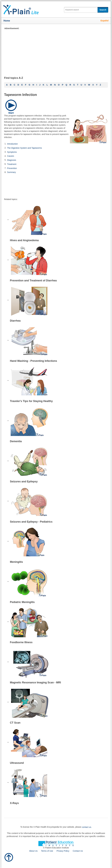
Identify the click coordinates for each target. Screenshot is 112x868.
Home (7, 21)
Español (105, 21)
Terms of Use (47, 851)
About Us (33, 851)
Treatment (12, 164)
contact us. (87, 827)
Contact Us (78, 851)
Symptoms (12, 152)
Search (103, 10)
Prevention (12, 168)
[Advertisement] (56, 50)
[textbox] (84, 10)
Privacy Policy (63, 851)
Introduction (12, 144)
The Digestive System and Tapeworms (25, 148)
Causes (11, 156)
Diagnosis (12, 160)
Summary (12, 172)
